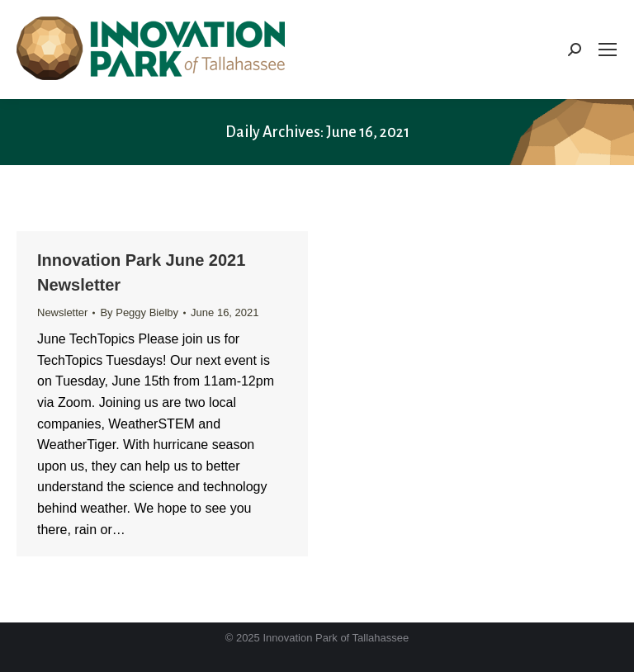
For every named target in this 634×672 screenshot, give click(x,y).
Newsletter (62, 312)
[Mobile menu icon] (608, 50)
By (139, 312)
